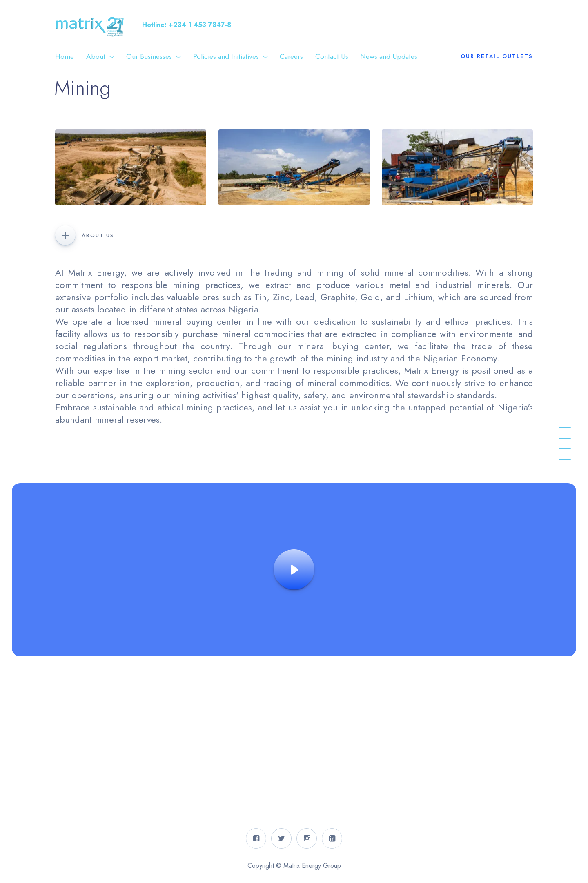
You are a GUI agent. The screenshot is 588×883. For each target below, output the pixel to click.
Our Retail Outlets (497, 56)
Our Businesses (149, 56)
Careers (291, 56)
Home (65, 56)
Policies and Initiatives (226, 56)
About (96, 56)
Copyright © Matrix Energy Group (294, 866)
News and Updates (389, 56)
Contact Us (332, 56)
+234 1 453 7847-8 (200, 25)
